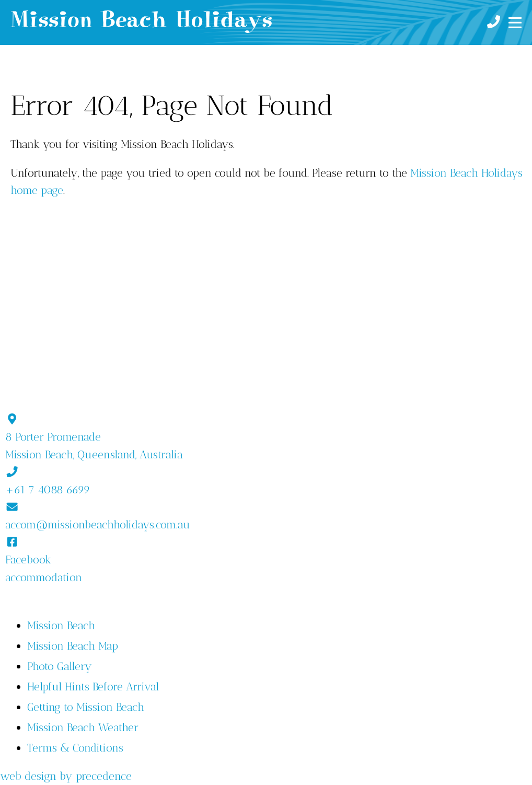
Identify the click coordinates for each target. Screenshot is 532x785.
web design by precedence (66, 776)
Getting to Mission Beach (86, 707)
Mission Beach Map (73, 646)
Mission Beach (61, 625)
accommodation (44, 577)
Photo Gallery (60, 666)
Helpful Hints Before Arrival (93, 686)
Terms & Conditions (75, 748)
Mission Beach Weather (83, 727)
